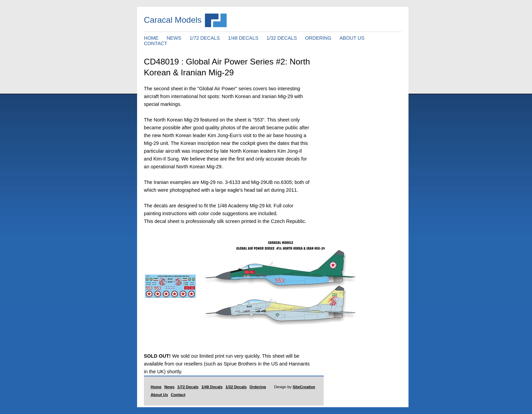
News (169, 387)
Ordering (258, 387)
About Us (159, 395)
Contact (178, 395)
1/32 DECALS (282, 38)
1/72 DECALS (205, 38)
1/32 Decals (236, 387)
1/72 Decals (188, 387)
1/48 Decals (212, 387)
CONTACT (155, 43)
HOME (151, 38)
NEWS (174, 38)
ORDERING (318, 38)
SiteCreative (304, 387)
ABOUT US (352, 38)
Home (156, 387)
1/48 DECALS (243, 38)
